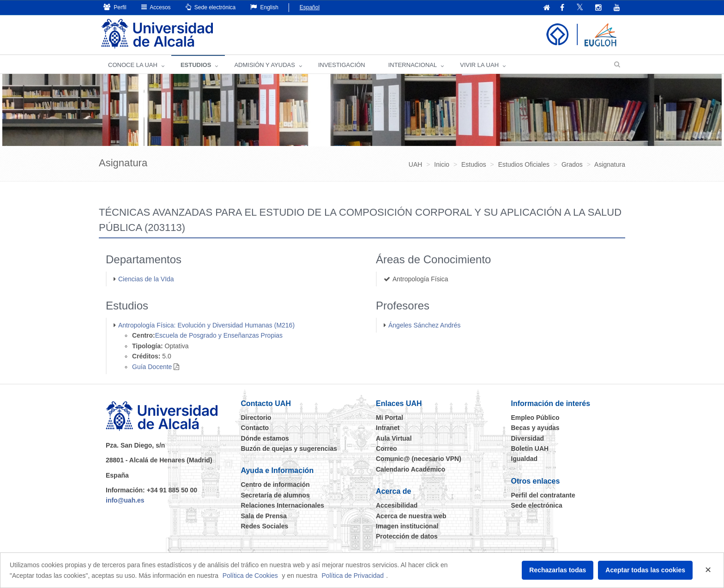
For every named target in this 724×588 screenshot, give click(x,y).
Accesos (156, 7)
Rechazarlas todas (558, 570)
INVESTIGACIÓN (342, 65)
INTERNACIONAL (413, 65)
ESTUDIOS (196, 65)
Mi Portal (389, 418)
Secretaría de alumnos (275, 495)
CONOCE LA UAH (133, 65)
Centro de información (275, 485)
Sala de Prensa (264, 516)
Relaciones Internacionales (283, 505)
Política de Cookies (250, 576)
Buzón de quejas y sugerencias (289, 449)
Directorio (256, 418)
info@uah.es (125, 500)
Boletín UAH (530, 449)
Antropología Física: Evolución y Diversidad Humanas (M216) (206, 325)
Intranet (388, 428)
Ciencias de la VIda (146, 279)
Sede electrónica (211, 7)
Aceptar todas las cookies (645, 570)
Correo (386, 449)
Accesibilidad (397, 505)
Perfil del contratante (543, 495)
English (264, 7)
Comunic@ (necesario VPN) (419, 459)
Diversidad (528, 438)
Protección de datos (407, 536)
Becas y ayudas (535, 428)
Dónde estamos (265, 438)
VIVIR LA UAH (479, 65)
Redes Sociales (265, 526)
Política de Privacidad (353, 576)
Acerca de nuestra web (411, 516)
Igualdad (525, 459)
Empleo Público (535, 418)
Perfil (115, 7)
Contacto (255, 428)
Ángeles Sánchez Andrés (424, 325)
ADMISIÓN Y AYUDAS (265, 65)
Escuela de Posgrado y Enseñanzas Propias (219, 335)
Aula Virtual (394, 438)
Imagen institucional (407, 526)
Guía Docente (152, 367)
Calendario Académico (410, 469)
